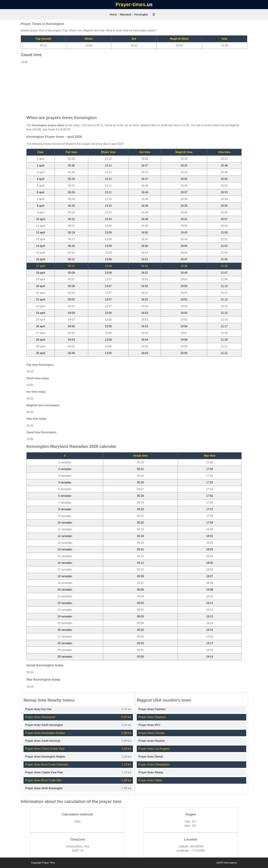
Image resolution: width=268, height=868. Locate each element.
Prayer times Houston (152, 741)
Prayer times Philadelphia (154, 765)
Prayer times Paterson (152, 709)
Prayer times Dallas (150, 780)
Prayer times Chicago (152, 733)
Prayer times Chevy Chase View (45, 749)
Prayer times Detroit (151, 757)
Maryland (126, 15)
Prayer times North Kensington (44, 788)
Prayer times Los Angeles (154, 749)
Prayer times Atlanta (151, 772)
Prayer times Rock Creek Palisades (47, 765)
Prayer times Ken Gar (38, 709)
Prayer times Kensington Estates (45, 733)
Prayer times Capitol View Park (44, 772)
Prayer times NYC (149, 725)
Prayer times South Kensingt (43, 741)
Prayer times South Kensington (44, 725)
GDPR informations (227, 863)
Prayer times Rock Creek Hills (43, 780)
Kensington (141, 15)
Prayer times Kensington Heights (45, 757)
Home (113, 15)
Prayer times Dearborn (152, 717)
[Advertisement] (134, 88)
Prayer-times (130, 4)
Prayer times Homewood (40, 717)
